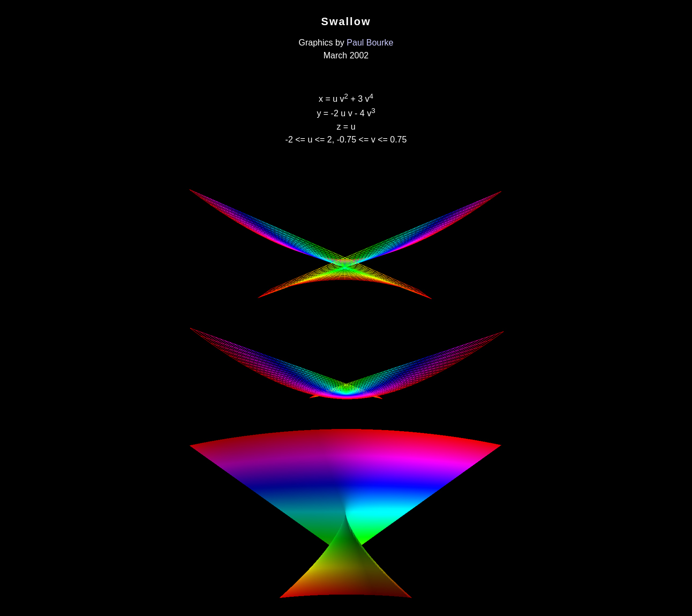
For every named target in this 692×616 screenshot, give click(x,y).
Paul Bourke (370, 43)
